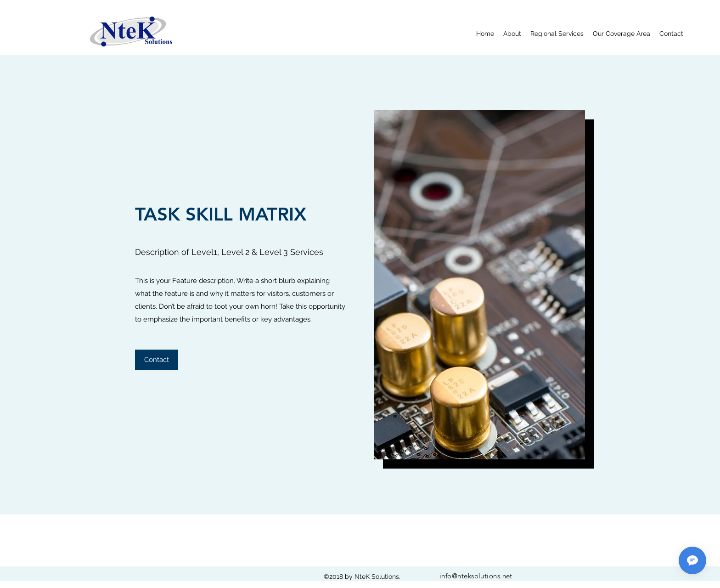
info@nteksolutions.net (476, 576)
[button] (157, 360)
